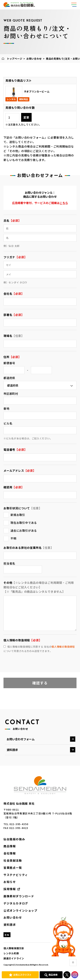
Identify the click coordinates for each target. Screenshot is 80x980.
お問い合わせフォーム (21, 739)
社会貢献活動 (13, 860)
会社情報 (10, 853)
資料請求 (12, 750)
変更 (26, 117)
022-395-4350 (19, 824)
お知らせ (10, 882)
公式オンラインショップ (20, 910)
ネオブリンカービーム (37, 91)
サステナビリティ (16, 875)
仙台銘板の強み (14, 839)
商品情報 (10, 846)
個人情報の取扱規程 (63, 647)
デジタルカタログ (16, 903)
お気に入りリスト (22, 975)
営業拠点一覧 (13, 868)
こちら (64, 203)
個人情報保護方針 (14, 948)
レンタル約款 (11, 953)
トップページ (14, 59)
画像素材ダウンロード (19, 896)
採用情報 (10, 889)
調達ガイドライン (14, 958)
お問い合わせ (34, 59)
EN (7, 935)
